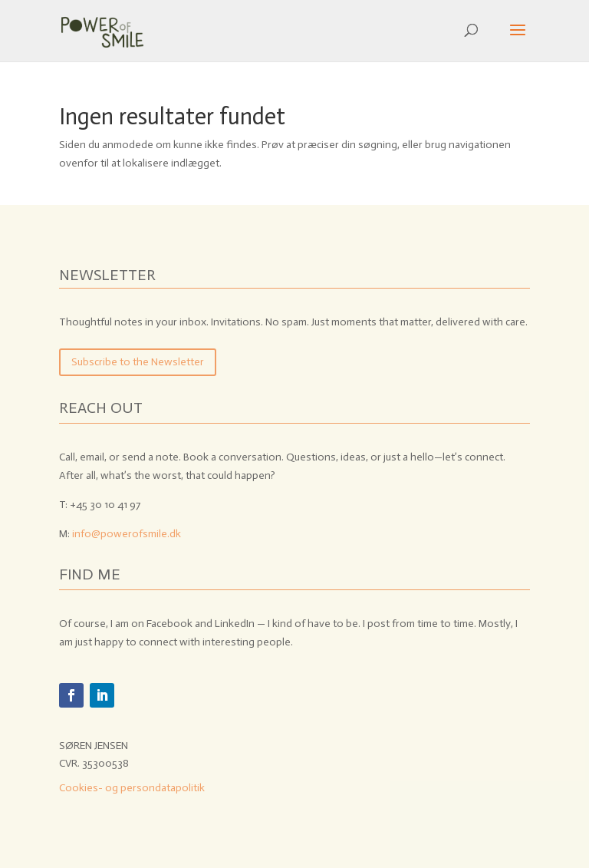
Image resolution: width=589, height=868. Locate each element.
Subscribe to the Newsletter (138, 362)
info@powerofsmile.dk (127, 534)
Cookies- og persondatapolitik (132, 788)
